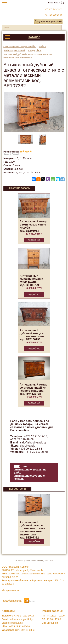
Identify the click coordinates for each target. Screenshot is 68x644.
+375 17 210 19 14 (24, 616)
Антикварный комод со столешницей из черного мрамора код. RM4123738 (33, 389)
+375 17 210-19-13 (36, 436)
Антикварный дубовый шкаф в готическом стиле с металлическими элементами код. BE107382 (33, 530)
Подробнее (34, 240)
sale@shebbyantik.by (33, 443)
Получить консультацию (48, 21)
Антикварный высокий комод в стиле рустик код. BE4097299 (31, 280)
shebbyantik (27, 446)
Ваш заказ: (56, 3)
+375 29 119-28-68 (54, 15)
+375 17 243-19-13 (54, 9)
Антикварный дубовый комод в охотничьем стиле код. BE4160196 (32, 335)
